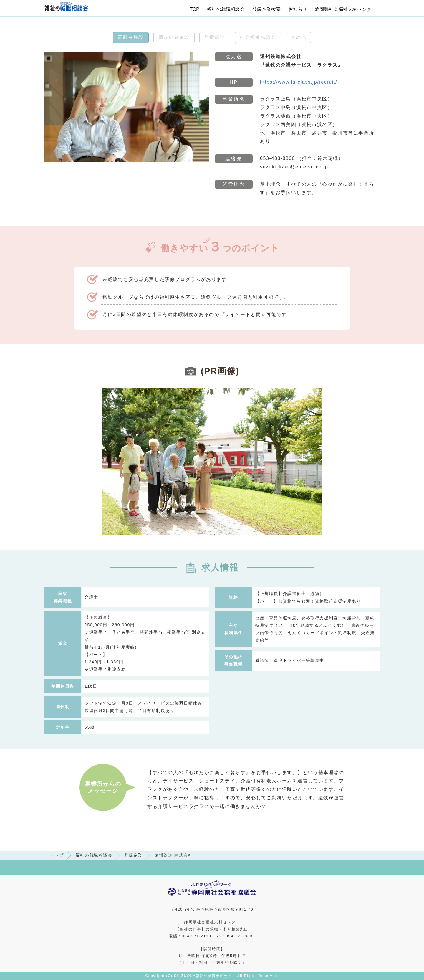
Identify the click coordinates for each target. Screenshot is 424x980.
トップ (57, 855)
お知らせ (298, 9)
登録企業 (133, 855)
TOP (194, 9)
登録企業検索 (266, 9)
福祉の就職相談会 (226, 9)
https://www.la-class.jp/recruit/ (299, 82)
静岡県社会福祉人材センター (345, 9)
